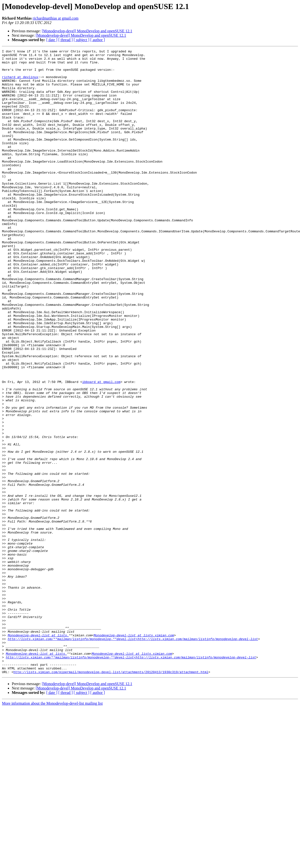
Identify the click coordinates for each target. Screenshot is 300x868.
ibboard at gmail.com (101, 449)
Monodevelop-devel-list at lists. (38, 753)
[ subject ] (82, 40)
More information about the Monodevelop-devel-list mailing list (52, 828)
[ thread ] (66, 40)
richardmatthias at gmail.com (55, 18)
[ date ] (52, 40)
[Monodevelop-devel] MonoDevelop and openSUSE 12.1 (87, 31)
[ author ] (98, 40)
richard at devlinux (20, 83)
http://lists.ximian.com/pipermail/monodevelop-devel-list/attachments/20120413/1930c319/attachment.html (111, 797)
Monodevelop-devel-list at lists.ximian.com (134, 753)
